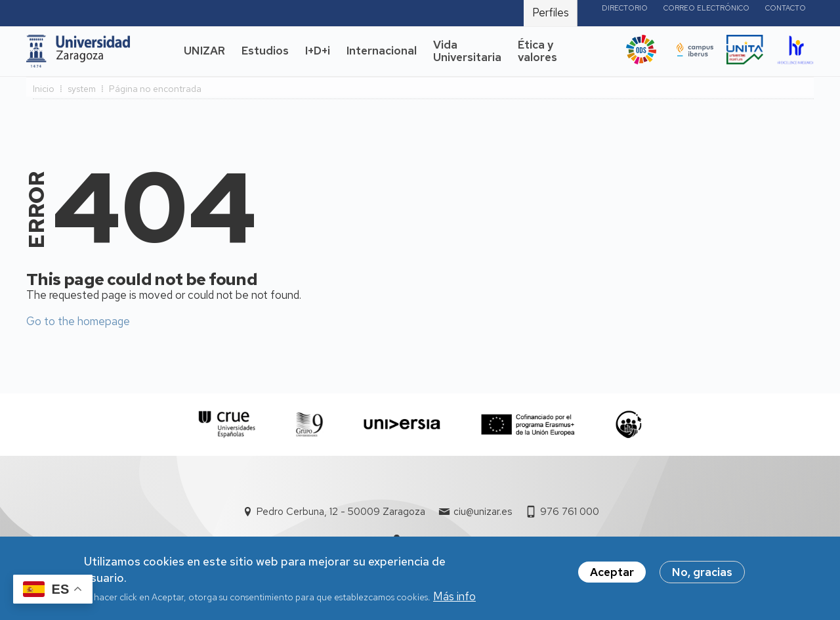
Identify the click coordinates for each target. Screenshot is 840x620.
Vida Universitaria (467, 51)
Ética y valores (537, 51)
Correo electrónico (706, 8)
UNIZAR (204, 51)
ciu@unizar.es (483, 512)
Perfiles (551, 12)
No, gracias (702, 577)
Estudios (265, 51)
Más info (454, 601)
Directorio (625, 8)
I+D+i (318, 51)
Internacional (382, 51)
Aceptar (612, 577)
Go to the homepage (78, 321)
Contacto (786, 8)
